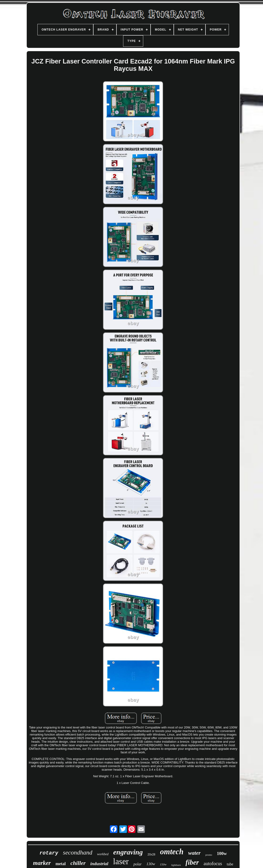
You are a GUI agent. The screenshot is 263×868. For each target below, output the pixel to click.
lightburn (176, 865)
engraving (128, 852)
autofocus (213, 863)
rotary (49, 853)
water (194, 853)
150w (163, 864)
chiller (78, 863)
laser (121, 861)
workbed (103, 854)
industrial (99, 864)
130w (151, 864)
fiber (192, 862)
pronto (209, 855)
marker (42, 863)
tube (230, 864)
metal (61, 864)
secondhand (78, 852)
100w (222, 853)
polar (138, 864)
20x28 (151, 854)
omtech (172, 852)
